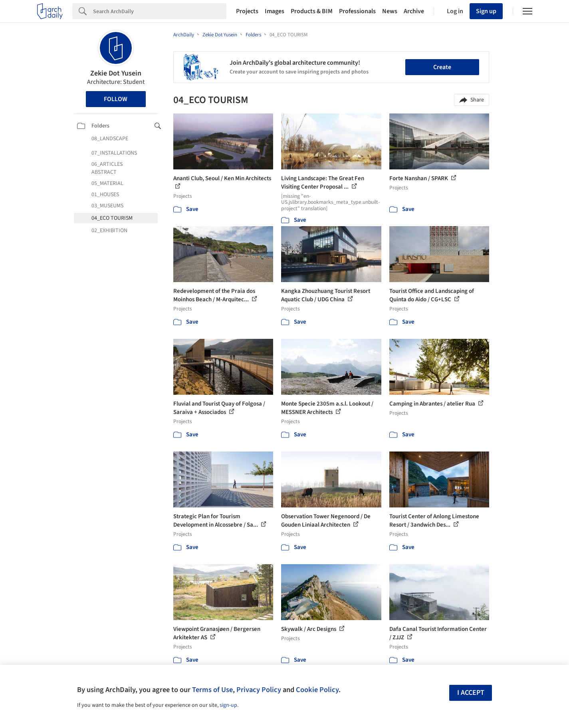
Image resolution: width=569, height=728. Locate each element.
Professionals (357, 11)
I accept (471, 693)
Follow (116, 99)
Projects (247, 11)
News (390, 11)
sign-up (228, 705)
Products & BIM (312, 11)
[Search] (160, 11)
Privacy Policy (259, 690)
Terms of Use (212, 690)
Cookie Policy (317, 690)
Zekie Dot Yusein (116, 73)
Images (275, 11)
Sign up (486, 11)
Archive (414, 11)
